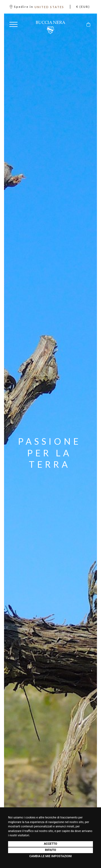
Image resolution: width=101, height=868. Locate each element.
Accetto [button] (50, 844)
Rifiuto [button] (50, 850)
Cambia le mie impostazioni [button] (51, 856)
